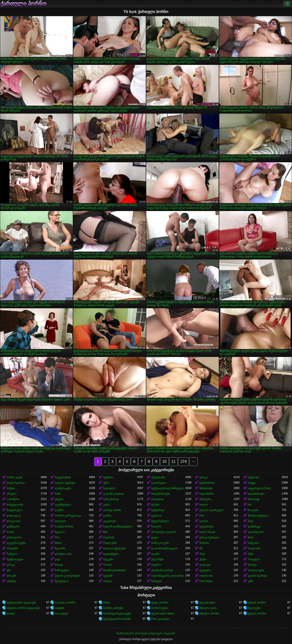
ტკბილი (156, 516)
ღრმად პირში (112, 510)
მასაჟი (59, 565)
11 (174, 462)
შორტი (252, 565)
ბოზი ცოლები (160, 543)
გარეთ (204, 521)
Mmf (250, 537)
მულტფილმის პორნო (117, 619)
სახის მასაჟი (207, 532)
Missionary (206, 488)
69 (201, 548)
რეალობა (254, 548)
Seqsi (107, 603)
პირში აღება (15, 477)
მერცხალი (62, 581)
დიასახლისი (256, 532)
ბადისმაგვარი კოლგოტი (167, 576)
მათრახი (109, 537)
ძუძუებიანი (158, 477)
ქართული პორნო (23, 4)
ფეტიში (108, 576)
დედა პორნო (160, 603)
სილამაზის (206, 494)
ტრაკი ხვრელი (209, 537)
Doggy (252, 483)
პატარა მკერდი (65, 483)
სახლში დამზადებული (118, 527)
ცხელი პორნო (257, 613)
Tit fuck (107, 565)
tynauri (11, 613)
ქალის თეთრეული (212, 510)
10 (164, 462)
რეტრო (156, 565)
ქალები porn (207, 603)
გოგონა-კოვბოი (113, 494)
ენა (9, 570)
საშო (58, 494)
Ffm (57, 537)
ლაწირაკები (63, 488)
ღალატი (205, 565)
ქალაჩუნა (158, 559)
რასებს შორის (64, 527)
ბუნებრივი (158, 510)
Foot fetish (206, 581)
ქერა (106, 483)
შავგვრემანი (63, 477)
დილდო (60, 521)
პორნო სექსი (160, 608)
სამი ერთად (111, 499)
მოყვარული (14, 510)
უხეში (203, 559)
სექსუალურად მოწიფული (168, 488)
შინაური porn (208, 608)
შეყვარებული (160, 521)
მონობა (204, 543)
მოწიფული (62, 570)
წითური (156, 527)
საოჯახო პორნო (65, 603)
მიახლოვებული (258, 516)
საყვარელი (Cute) (259, 488)
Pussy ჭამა (110, 543)
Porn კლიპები (160, 619)
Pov (202, 516)
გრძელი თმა (63, 554)
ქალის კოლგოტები (67, 576)
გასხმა (107, 516)
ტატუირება (206, 527)
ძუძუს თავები (15, 559)
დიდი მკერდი (16, 483)
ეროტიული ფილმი (164, 532)
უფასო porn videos (163, 613)
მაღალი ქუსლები (114, 548)
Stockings (254, 499)
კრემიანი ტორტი (162, 570)
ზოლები (253, 510)
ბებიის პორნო (257, 603)
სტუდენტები (111, 554)
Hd (249, 505)
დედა (155, 537)
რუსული (12, 554)
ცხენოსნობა (207, 483)
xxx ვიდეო (61, 613)
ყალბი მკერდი (257, 576)
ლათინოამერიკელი (164, 548)
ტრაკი (203, 477)
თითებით (157, 499)
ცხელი (59, 499)
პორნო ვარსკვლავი (68, 516)
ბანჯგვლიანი (15, 505)
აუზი (250, 581)
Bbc (106, 532)
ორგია (107, 581)
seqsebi (59, 608)
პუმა (250, 554)
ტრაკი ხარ (14, 521)
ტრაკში (11, 576)
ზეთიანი (60, 548)
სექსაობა (254, 477)
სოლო (204, 505)
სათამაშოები (256, 494)
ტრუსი (155, 505)
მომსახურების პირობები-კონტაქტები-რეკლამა (146, 633)
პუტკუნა (108, 559)
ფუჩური (108, 477)
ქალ (58, 559)
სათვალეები (256, 570)
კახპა (107, 505)
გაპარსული (159, 483)
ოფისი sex (206, 576)
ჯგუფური (205, 570)
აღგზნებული (63, 505)
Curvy (10, 532)
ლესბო (59, 510)
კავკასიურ (110, 521)
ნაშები (11, 488)
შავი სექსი (254, 608)
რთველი (254, 559)
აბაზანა (11, 581)
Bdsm (58, 543)
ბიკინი (155, 554)
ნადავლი (109, 488)
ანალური (205, 499)
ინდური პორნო (209, 613)
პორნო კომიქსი (113, 608)
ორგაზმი (12, 548)
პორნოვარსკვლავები (117, 613)
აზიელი (12, 494)
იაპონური (13, 499)
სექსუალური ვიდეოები (21, 603)
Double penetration (115, 570)
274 (184, 462)
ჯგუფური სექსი (16, 543)
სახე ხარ (253, 543)
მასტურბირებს (161, 494)
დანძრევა (254, 527)
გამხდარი (13, 527)
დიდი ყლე (13, 516)
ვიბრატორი (14, 537)
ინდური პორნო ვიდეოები (23, 608)
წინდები (156, 581)
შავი (250, 521)
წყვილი (60, 532)
